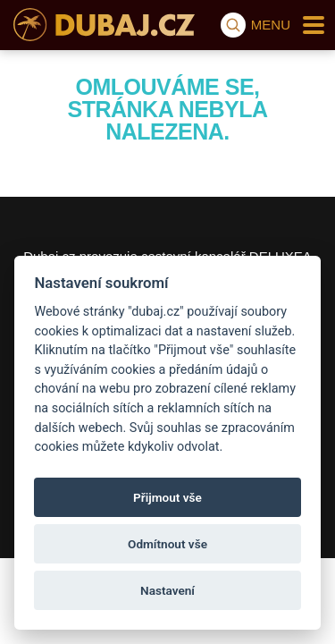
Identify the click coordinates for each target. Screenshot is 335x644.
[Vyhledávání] (233, 25)
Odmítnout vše (167, 544)
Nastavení (167, 590)
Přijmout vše (167, 497)
